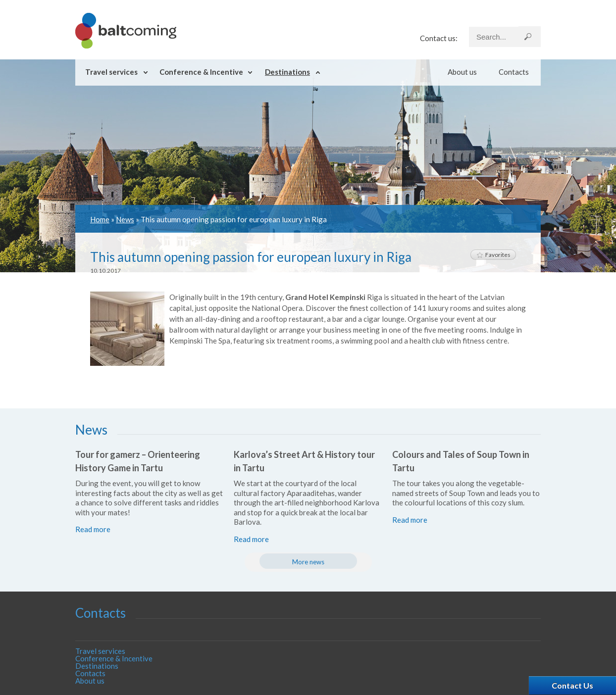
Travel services (111, 72)
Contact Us (572, 685)
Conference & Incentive (201, 72)
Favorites (493, 255)
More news (308, 562)
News (125, 219)
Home (100, 219)
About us (462, 72)
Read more (93, 529)
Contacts (514, 72)
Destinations (287, 72)
